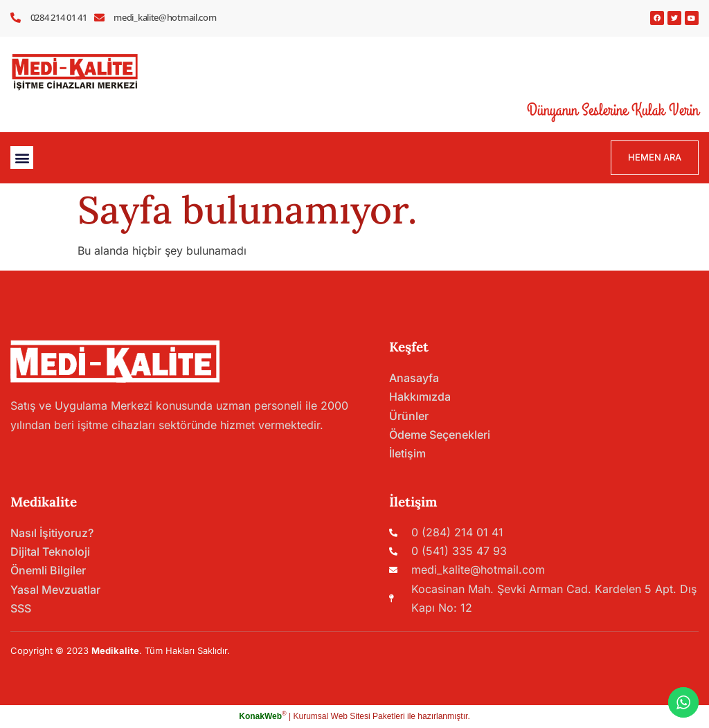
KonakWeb (260, 716)
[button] (22, 157)
